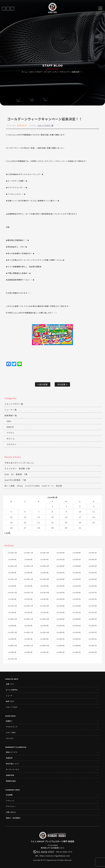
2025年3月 (60, 559)
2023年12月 (12, 579)
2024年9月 (60, 566)
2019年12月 (12, 632)
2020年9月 (60, 619)
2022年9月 (60, 592)
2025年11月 (28, 553)
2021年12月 (12, 606)
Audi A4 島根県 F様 (16, 474)
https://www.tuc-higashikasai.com (55, 856)
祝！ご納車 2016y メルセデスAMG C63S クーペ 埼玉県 (33, 486)
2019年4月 (44, 639)
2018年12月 (12, 646)
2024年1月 (93, 573)
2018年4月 (44, 652)
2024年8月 (76, 566)
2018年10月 (44, 646)
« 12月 (7, 533)
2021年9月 (60, 606)
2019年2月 (76, 639)
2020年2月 (76, 626)
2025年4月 (44, 559)
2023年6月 (12, 586)
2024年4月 (44, 573)
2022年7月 (93, 592)
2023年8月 (76, 579)
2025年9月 (60, 553)
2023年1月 (93, 586)
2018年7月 (93, 646)
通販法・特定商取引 (13, 818)
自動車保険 (10, 775)
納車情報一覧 (11, 415)
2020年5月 (28, 626)
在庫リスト (4, 9)
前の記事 (43, 384)
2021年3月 (60, 612)
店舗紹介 (9, 721)
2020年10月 (44, 619)
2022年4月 (44, 599)
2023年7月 (93, 579)
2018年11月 (28, 646)
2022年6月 (12, 599)
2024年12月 (12, 566)
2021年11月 (28, 606)
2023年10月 (44, 579)
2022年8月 (76, 592)
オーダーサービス (12, 769)
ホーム (24, 72)
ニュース (9, 695)
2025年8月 (76, 553)
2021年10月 (44, 606)
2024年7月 (93, 566)
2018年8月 (76, 646)
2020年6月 (12, 626)
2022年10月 (44, 592)
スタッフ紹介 (11, 732)
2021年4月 (44, 612)
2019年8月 (76, 632)
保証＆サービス (12, 752)
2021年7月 (93, 606)
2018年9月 (60, 646)
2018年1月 (93, 652)
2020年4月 (44, 626)
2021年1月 (93, 612)
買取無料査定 (11, 781)
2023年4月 (44, 586)
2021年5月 (28, 612)
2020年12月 (12, 619)
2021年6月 (12, 612)
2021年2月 (76, 612)
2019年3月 (60, 639)
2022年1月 (93, 599)
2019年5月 (28, 639)
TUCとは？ (10, 738)
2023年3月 (60, 586)
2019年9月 (60, 632)
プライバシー (11, 806)
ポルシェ (11, 439)
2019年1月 (93, 639)
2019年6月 (12, 639)
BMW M (10, 427)
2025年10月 (44, 553)
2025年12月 (12, 553)
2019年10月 (44, 632)
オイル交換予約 (12, 690)
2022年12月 (12, 592)
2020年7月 (93, 619)
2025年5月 (28, 559)
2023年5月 (28, 586)
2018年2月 (76, 652)
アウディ (11, 433)
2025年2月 (76, 559)
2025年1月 (93, 559)
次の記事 (62, 384)
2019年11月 (28, 632)
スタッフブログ (35, 72)
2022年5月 (28, 599)
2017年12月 (12, 659)
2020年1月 (93, 626)
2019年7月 (93, 632)
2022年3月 (60, 599)
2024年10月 (44, 566)
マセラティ (12, 444)
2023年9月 (60, 579)
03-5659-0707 (12, 9)
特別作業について (12, 764)
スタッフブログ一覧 (45, 125)
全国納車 (9, 758)
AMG (9, 421)
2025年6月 (12, 559)
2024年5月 (28, 573)
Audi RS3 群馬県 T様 (15, 480)
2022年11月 (28, 592)
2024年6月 (12, 573)
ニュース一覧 (11, 410)
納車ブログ (10, 701)
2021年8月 (76, 606)
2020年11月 (28, 619)
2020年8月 (76, 619)
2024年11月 (28, 566)
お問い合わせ (11, 812)
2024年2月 (76, 573)
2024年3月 (60, 573)
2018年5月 (28, 652)
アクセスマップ (12, 727)
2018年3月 (60, 652)
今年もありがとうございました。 (20, 463)
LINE (8, 9)
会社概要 (9, 795)
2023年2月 (76, 586)
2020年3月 (60, 626)
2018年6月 (12, 652)
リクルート (10, 801)
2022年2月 (76, 599)
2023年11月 (28, 579)
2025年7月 (93, 553)
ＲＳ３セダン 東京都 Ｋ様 (17, 468)
